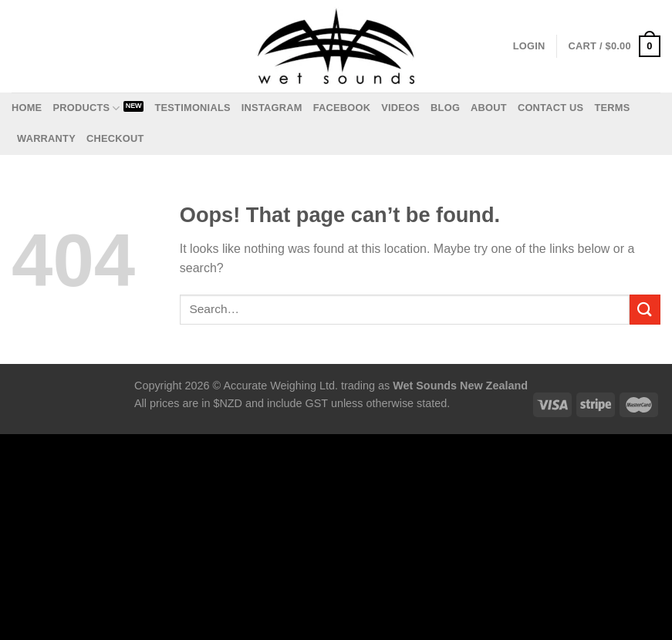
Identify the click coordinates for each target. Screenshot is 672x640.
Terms (612, 108)
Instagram (272, 108)
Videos (400, 108)
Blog (445, 108)
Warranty (46, 138)
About (489, 108)
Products (86, 108)
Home (27, 108)
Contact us (551, 108)
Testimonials (192, 108)
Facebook (342, 108)
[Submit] (645, 310)
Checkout (115, 138)
